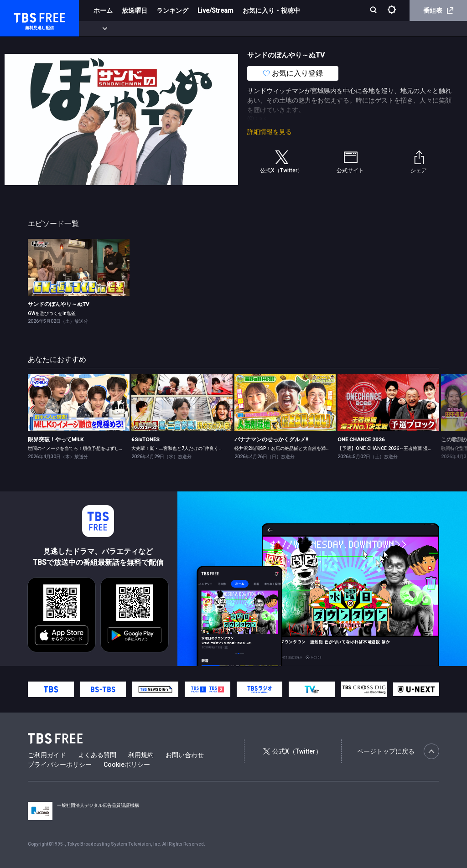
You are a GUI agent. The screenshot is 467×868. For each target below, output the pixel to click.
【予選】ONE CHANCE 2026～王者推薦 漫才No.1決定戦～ (400, 448)
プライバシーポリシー (60, 765)
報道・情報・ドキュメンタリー (301, 29)
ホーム (103, 10)
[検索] (374, 11)
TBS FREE (24, 16)
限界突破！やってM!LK (56, 439)
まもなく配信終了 (140, 29)
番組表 (438, 10)
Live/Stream (215, 10)
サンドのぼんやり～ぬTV (59, 304)
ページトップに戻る (398, 751)
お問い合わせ (185, 755)
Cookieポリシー (127, 765)
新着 (99, 29)
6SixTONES (145, 439)
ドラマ (184, 29)
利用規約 (141, 755)
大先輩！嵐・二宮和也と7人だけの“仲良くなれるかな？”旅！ (194, 448)
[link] (78, 267)
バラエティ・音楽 (228, 29)
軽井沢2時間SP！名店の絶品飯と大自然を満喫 (282, 448)
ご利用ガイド (47, 755)
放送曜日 (135, 10)
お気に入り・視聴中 (271, 10)
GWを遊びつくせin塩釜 (52, 313)
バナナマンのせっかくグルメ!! (271, 439)
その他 (362, 29)
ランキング (172, 10)
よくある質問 (97, 755)
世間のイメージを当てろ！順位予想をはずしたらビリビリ (87, 448)
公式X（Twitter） (292, 751)
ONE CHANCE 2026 (361, 439)
